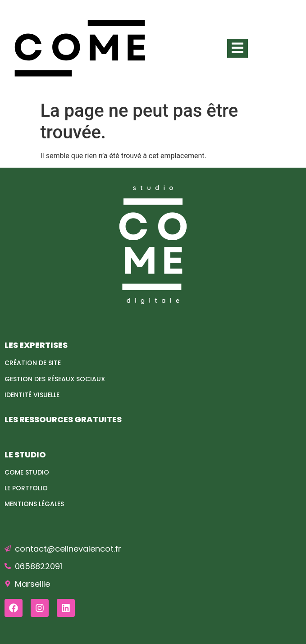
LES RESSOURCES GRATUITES (63, 419)
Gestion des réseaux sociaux (55, 379)
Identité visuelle (32, 395)
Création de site (33, 363)
